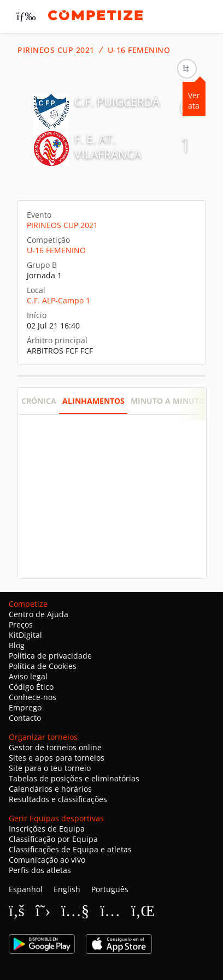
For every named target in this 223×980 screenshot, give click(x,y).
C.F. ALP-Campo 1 (58, 300)
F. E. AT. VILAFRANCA (108, 146)
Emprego (25, 707)
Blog (17, 645)
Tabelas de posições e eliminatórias (74, 778)
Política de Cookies (43, 666)
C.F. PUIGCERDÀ (117, 101)
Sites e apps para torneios (57, 758)
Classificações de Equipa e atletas (70, 849)
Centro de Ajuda (39, 614)
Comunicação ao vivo (47, 860)
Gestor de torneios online (55, 747)
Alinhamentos (93, 401)
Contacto (25, 718)
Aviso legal (28, 676)
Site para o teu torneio (50, 768)
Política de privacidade (50, 656)
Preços (21, 625)
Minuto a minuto (168, 401)
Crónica (39, 401)
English (67, 889)
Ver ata (194, 100)
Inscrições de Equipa (47, 829)
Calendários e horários (50, 789)
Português (110, 889)
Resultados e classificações (58, 799)
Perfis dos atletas (40, 870)
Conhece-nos (33, 697)
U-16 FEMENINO (139, 50)
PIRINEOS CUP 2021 (56, 50)
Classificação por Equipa (53, 839)
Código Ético (31, 687)
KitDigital (25, 635)
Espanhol (26, 889)
